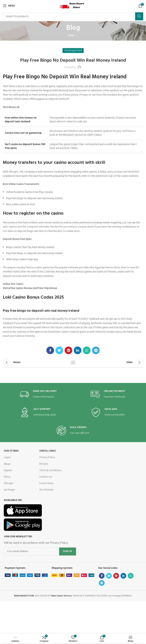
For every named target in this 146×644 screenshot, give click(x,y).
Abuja (7, 464)
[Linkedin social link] (78, 350)
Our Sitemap (46, 490)
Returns (44, 464)
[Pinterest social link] (68, 350)
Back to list (73, 362)
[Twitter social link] (59, 350)
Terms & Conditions (50, 470)
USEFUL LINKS (48, 451)
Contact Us (46, 477)
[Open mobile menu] (9, 6)
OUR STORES (11, 451)
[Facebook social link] (50, 350)
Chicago (8, 483)
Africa (7, 477)
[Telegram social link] (96, 350)
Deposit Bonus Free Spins (17, 239)
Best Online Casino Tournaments (21, 184)
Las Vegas (9, 490)
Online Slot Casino (13, 284)
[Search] (73, 16)
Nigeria (8, 470)
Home (71, 36)
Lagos (7, 457)
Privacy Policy (47, 457)
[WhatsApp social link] (87, 350)
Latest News (46, 483)
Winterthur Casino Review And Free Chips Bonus (30, 288)
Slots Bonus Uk (11, 107)
